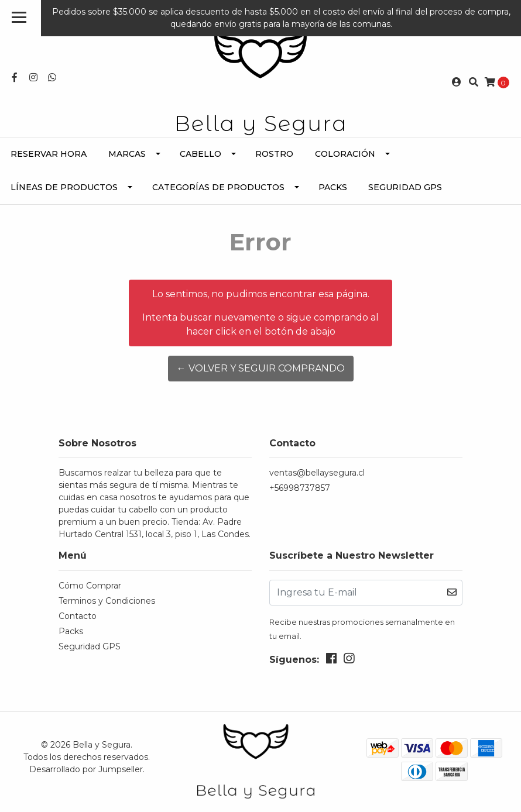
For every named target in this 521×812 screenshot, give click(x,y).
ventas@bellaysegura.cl (317, 473)
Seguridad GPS (405, 187)
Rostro (274, 154)
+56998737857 (300, 488)
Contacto (78, 616)
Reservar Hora (49, 154)
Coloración (345, 154)
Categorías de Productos (218, 187)
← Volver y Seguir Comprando (261, 368)
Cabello (200, 154)
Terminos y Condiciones (107, 601)
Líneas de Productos (64, 187)
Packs (333, 187)
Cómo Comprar (90, 586)
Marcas (127, 154)
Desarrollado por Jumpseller (86, 769)
